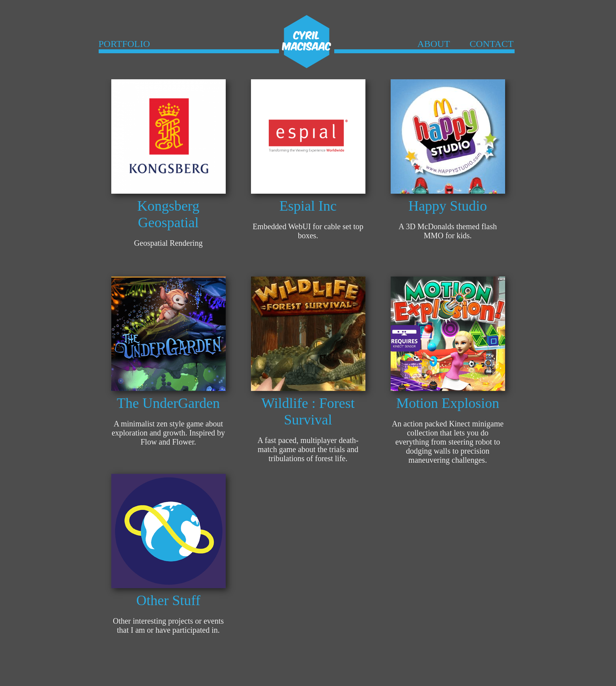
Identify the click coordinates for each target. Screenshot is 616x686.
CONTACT (491, 44)
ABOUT (433, 44)
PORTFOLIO (125, 44)
